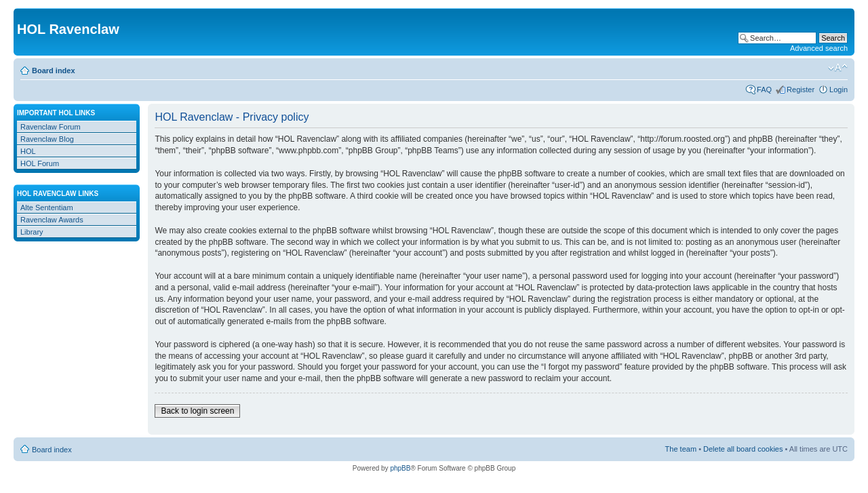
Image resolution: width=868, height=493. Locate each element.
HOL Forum (40, 163)
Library (32, 232)
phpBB (400, 468)
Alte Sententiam (47, 208)
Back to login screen (197, 411)
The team (681, 449)
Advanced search (819, 48)
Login (839, 90)
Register (801, 90)
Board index (54, 71)
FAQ (764, 90)
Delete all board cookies (743, 449)
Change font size (838, 68)
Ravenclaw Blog (47, 139)
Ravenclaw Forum (51, 127)
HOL (28, 151)
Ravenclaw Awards (52, 220)
